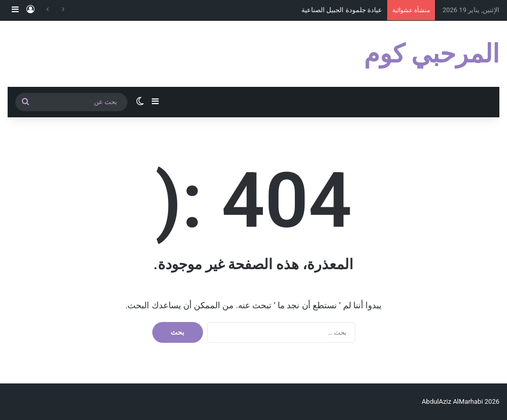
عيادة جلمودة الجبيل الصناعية (342, 10)
